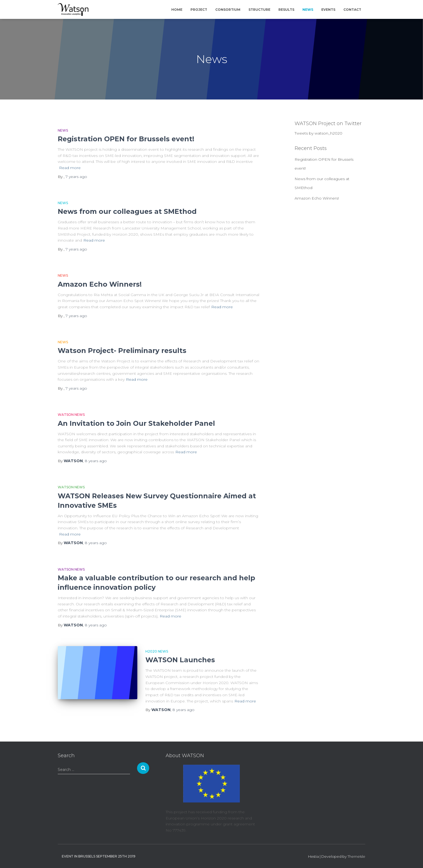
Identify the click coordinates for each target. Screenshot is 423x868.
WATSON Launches (180, 660)
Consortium (228, 10)
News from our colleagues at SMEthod (127, 211)
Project (199, 10)
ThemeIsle (356, 856)
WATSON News (71, 415)
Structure (259, 10)
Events (328, 10)
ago (76, 177)
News (308, 10)
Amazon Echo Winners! (100, 284)
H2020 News (157, 651)
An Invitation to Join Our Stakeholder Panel (136, 423)
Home (177, 10)
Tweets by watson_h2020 (318, 133)
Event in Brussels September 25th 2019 (99, 856)
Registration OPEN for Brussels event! (126, 139)
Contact (352, 10)
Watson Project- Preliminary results (122, 351)
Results (286, 10)
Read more (70, 168)
